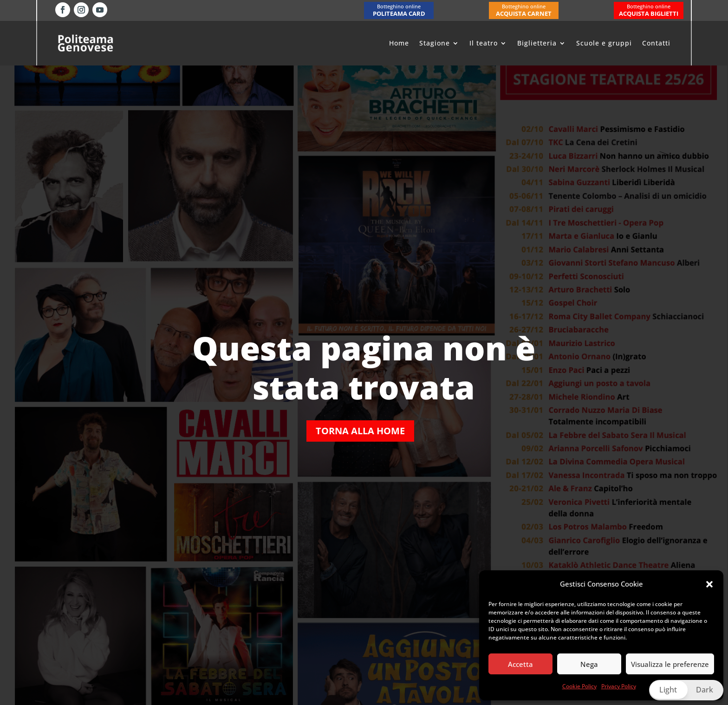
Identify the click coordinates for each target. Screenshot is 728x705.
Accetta (520, 664)
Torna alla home (360, 431)
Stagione (435, 43)
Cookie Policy (579, 686)
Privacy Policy (619, 686)
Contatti (656, 43)
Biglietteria (537, 43)
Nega (589, 664)
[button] (709, 584)
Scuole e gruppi (604, 43)
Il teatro (484, 43)
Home (399, 43)
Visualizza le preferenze (670, 664)
